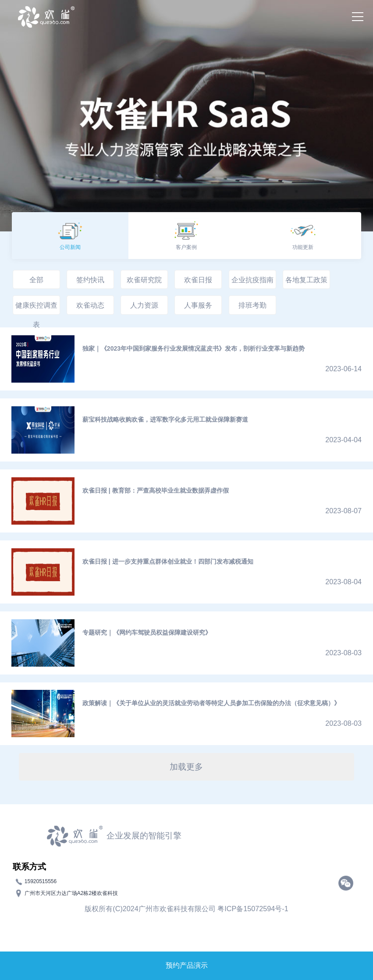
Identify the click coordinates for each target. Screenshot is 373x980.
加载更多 (186, 767)
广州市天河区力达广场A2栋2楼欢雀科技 (71, 893)
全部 (36, 280)
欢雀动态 (90, 305)
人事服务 (198, 305)
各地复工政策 (306, 280)
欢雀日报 (198, 280)
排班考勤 (252, 305)
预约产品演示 (187, 965)
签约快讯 (90, 280)
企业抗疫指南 (252, 280)
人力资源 (144, 305)
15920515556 (41, 881)
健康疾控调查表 (36, 308)
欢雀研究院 (144, 280)
